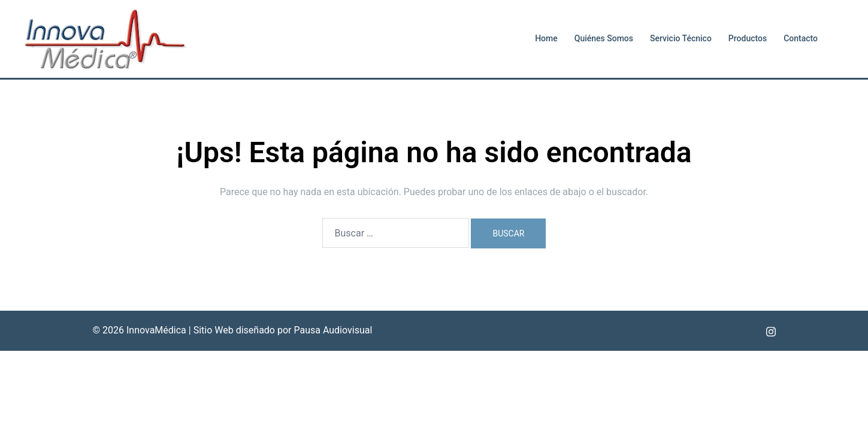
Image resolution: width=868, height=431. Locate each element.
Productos (748, 38)
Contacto (801, 38)
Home (546, 38)
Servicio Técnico (681, 38)
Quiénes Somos (604, 38)
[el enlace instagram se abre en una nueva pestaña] (771, 330)
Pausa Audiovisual (333, 330)
